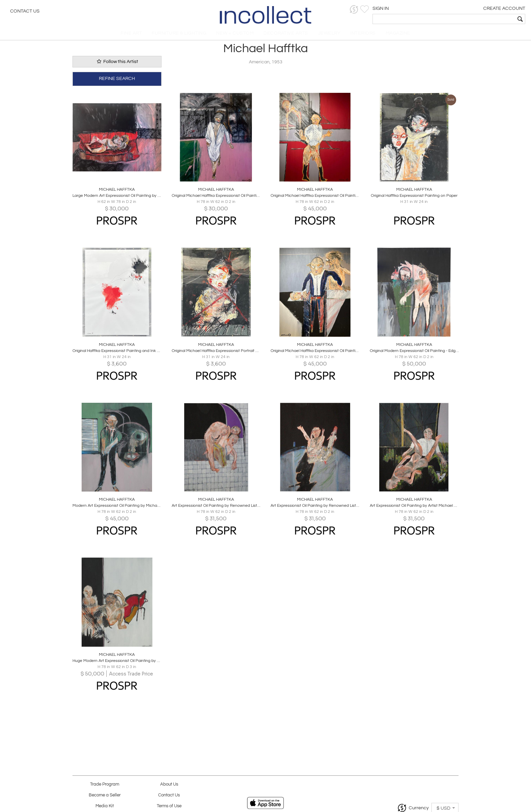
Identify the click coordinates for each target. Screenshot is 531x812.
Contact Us (25, 12)
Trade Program (105, 784)
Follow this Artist (117, 66)
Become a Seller (105, 795)
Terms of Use (169, 806)
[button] (421, 9)
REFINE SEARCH (117, 82)
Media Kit (105, 806)
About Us (169, 784)
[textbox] (477, 19)
